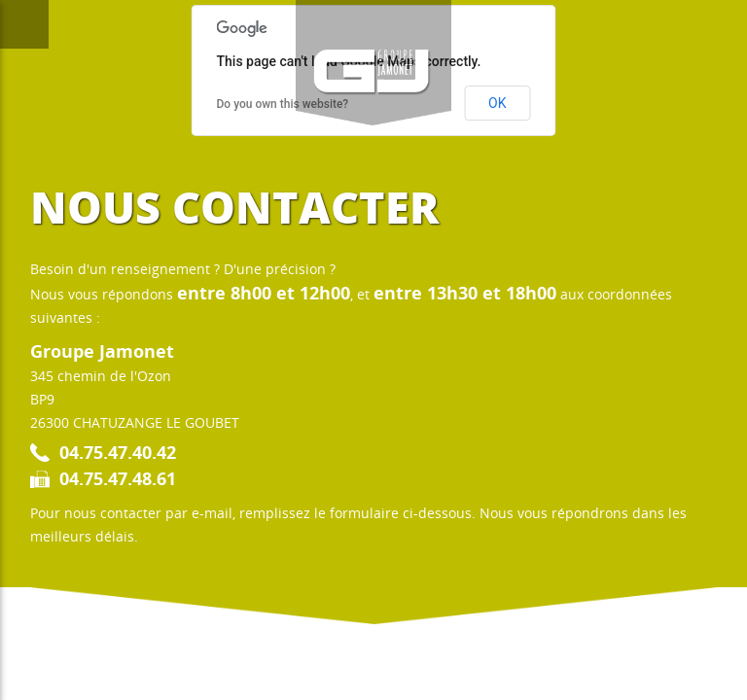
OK (497, 103)
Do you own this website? (283, 104)
